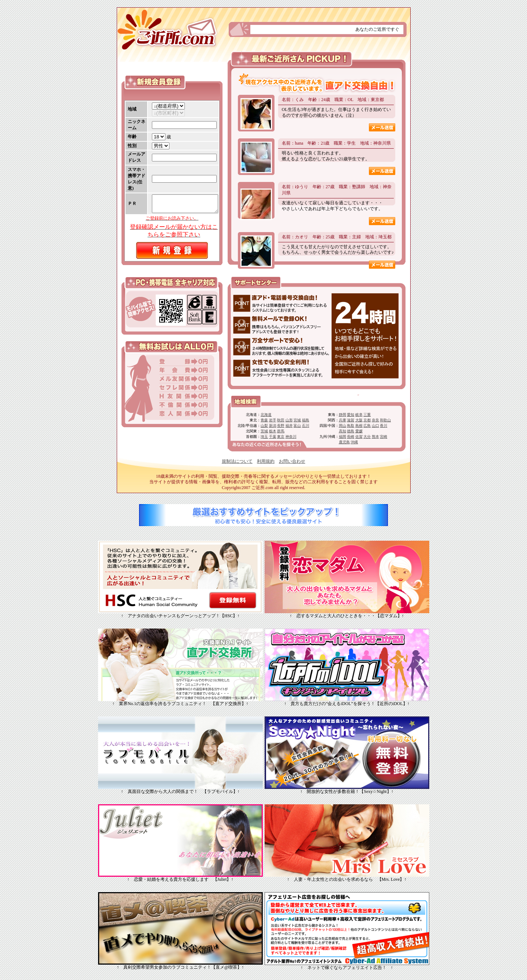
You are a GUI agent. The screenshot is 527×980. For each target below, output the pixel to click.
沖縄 (354, 442)
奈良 (375, 420)
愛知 (351, 415)
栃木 (273, 431)
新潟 (273, 426)
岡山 (343, 426)
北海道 (266, 415)
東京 (281, 437)
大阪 (359, 420)
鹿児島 (344, 442)
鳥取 (351, 426)
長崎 (351, 437)
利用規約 (266, 461)
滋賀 (351, 420)
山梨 (264, 426)
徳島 (351, 431)
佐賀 (359, 437)
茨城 (264, 431)
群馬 (281, 431)
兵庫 (343, 420)
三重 (367, 415)
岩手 (273, 420)
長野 (281, 426)
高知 (343, 431)
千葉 (273, 437)
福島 (306, 420)
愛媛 (359, 431)
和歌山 (385, 420)
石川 (306, 426)
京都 (367, 420)
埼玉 (264, 437)
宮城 (297, 420)
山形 (289, 420)
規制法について (237, 461)
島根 (359, 426)
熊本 (375, 437)
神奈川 (291, 437)
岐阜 (359, 415)
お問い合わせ (292, 461)
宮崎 (384, 437)
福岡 (343, 437)
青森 (264, 420)
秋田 (281, 420)
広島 (367, 426)
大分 (367, 437)
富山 (297, 426)
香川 (384, 426)
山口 (375, 426)
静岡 (343, 415)
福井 (289, 426)
